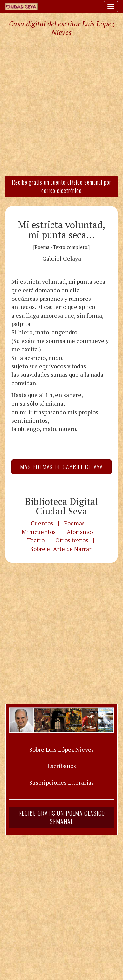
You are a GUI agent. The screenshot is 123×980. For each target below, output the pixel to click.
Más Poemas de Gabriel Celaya (61, 467)
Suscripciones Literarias (61, 782)
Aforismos (80, 532)
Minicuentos (39, 532)
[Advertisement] (61, 106)
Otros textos (72, 540)
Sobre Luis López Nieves (61, 749)
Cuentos (42, 523)
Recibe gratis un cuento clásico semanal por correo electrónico (61, 186)
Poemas (74, 523)
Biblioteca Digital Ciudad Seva (62, 506)
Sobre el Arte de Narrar (61, 549)
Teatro (36, 540)
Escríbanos (62, 766)
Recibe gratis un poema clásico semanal (62, 817)
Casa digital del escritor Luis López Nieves (61, 28)
